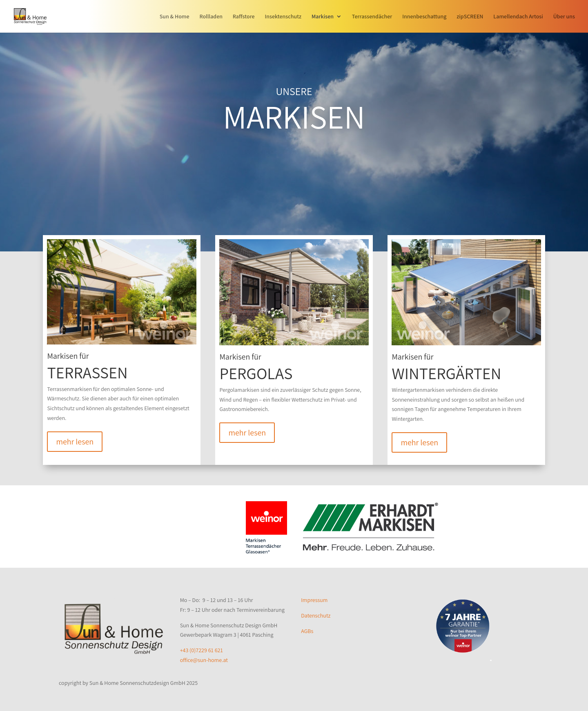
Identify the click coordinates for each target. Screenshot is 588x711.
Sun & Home (175, 17)
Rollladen (211, 17)
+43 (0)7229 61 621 (202, 650)
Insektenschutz (283, 17)
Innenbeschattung (424, 17)
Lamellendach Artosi (518, 17)
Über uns (564, 17)
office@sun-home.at (204, 660)
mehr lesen (75, 442)
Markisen (323, 17)
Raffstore (244, 17)
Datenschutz (316, 615)
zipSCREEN (470, 17)
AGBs (307, 631)
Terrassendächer (372, 17)
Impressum (314, 600)
